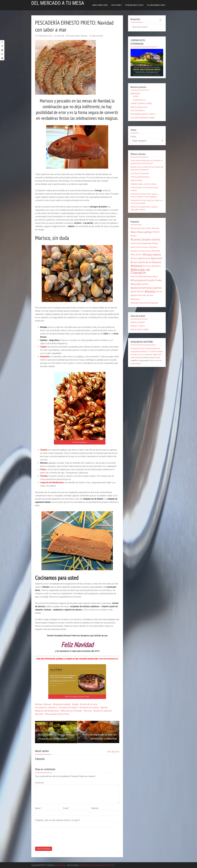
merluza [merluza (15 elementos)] (135, 276)
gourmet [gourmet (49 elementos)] (157, 258)
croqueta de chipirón (69, 708)
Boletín (136, 96)
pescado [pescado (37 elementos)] (136, 284)
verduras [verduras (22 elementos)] (136, 299)
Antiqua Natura (61, 865)
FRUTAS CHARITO (117, 5)
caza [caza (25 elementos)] (156, 243)
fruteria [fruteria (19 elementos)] (135, 258)
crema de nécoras (89, 704)
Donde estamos (139, 100)
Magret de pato (136, 180)
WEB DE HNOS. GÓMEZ (140, 330)
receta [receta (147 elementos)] (151, 292)
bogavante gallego (62, 704)
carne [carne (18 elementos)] (134, 236)
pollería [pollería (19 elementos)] (146, 284)
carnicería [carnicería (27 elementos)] (147, 243)
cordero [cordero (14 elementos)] (135, 251)
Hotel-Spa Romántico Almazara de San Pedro (97, 865)
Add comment (97, 36)
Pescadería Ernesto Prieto (58, 714)
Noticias (84, 36)
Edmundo (61, 36)
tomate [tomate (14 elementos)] (150, 295)
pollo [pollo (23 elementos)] (134, 292)
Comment (39, 783)
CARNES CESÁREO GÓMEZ (100, 5)
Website (95, 808)
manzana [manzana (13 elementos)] (147, 266)
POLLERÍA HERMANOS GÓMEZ (156, 5)
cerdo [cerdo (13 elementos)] (134, 247)
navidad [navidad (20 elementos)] (143, 276)
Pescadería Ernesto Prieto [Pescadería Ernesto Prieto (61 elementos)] (147, 280)
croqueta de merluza (90, 708)
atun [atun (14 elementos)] (144, 228)
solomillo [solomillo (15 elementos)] (142, 295)
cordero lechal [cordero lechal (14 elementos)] (145, 251)
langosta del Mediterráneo (48, 711)
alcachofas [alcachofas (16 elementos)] (136, 228)
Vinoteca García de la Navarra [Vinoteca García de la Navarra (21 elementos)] (145, 303)
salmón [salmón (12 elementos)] (159, 292)
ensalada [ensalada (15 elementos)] (156, 251)
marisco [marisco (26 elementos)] (157, 266)
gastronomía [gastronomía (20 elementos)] (145, 258)
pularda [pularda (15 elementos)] (141, 292)
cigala (76, 704)
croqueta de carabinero (47, 708)
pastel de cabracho (103, 711)
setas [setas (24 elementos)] (134, 295)
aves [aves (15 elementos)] (150, 228)
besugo (48, 704)
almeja (39, 704)
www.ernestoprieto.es (108, 659)
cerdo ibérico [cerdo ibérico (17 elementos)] (143, 247)
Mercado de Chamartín (72, 711)
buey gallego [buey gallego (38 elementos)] (145, 232)
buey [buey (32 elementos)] (134, 232)
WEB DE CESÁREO (138, 322)
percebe (40, 714)
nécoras (88, 711)
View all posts (113, 752)
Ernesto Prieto (74, 36)
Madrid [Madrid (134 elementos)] (137, 266)
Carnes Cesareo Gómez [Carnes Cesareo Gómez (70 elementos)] (146, 240)
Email (66, 808)
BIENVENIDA (135, 94)
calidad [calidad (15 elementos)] (156, 232)
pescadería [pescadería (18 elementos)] (153, 277)
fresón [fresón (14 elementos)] (140, 255)
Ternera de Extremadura (140, 177)
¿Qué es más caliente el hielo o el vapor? (62, 820)
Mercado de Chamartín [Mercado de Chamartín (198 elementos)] (140, 271)
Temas (133, 137)
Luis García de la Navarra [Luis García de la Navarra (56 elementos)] (146, 262)
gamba (105, 708)
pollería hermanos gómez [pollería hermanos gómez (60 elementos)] (147, 288)
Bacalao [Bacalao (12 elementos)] (156, 228)
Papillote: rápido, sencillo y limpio (144, 184)
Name (38, 808)
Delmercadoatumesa (139, 107)
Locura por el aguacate (140, 173)
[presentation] (54, 842)
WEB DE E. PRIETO (138, 326)
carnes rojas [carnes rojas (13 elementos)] (136, 243)
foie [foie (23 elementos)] (134, 255)
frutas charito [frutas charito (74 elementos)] (153, 255)
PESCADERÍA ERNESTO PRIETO (134, 5)
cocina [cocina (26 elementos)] (154, 247)
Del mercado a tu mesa (58, 3)
